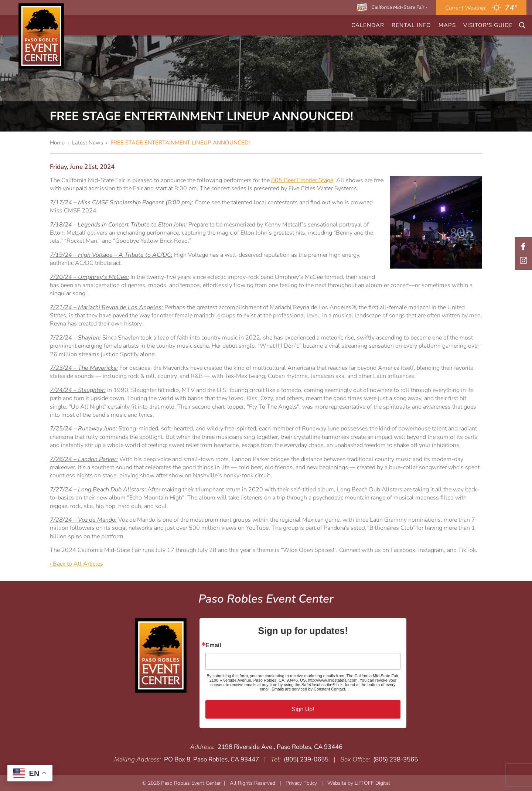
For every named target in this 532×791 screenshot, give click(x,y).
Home (57, 143)
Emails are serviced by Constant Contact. (309, 689)
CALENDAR (368, 25)
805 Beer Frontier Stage (302, 180)
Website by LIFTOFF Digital (359, 783)
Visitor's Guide (488, 25)
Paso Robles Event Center (41, 36)
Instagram (524, 260)
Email (213, 645)
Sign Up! (303, 709)
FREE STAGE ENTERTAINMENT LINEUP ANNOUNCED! (180, 143)
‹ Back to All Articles (76, 564)
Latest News (88, 143)
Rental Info (411, 25)
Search (522, 25)
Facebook (524, 246)
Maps (447, 25)
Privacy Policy (301, 783)
